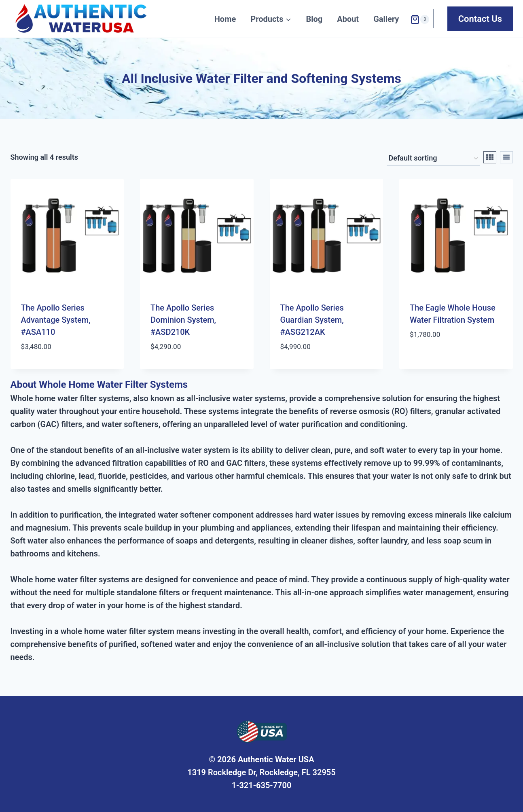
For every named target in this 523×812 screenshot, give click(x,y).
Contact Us (480, 19)
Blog (314, 19)
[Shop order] (433, 159)
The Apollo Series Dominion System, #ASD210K (183, 320)
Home (225, 19)
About (348, 19)
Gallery (386, 19)
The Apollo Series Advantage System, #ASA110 (56, 320)
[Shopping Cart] (420, 19)
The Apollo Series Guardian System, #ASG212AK (312, 320)
